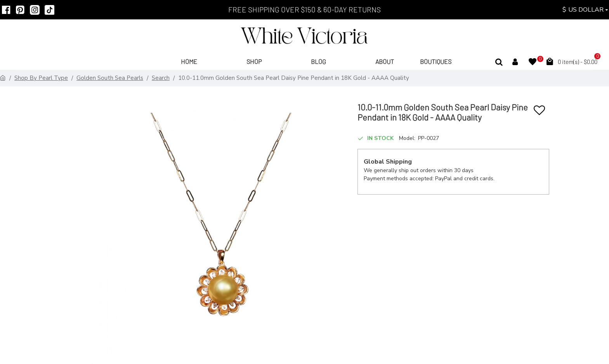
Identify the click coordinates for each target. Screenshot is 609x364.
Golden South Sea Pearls (110, 78)
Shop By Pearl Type (41, 78)
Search (161, 78)
